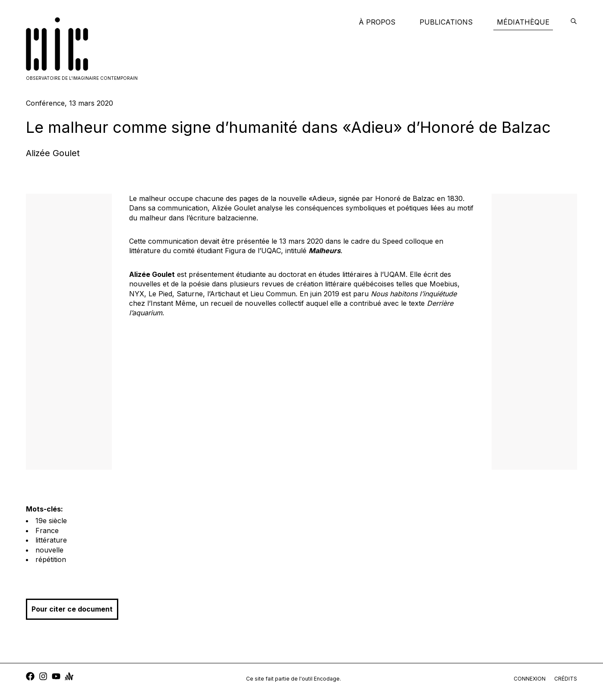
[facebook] (30, 677)
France (47, 530)
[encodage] (574, 22)
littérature (51, 540)
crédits (566, 679)
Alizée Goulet (53, 153)
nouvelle (49, 550)
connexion (530, 679)
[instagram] (43, 677)
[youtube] (56, 677)
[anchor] (69, 677)
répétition (51, 559)
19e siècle (51, 521)
